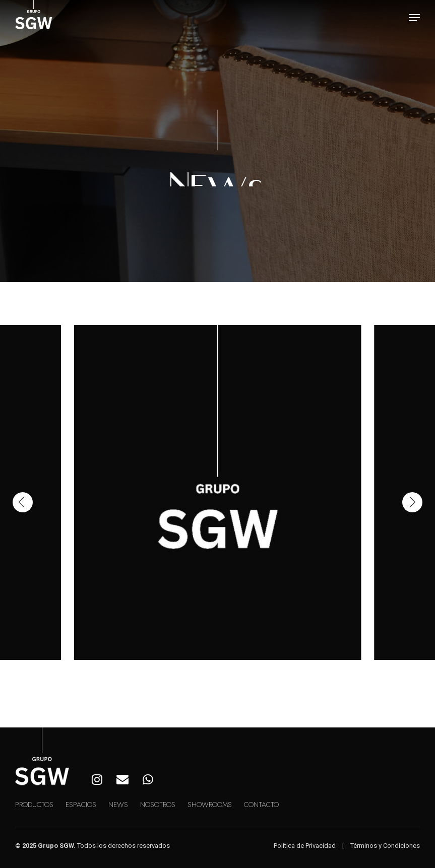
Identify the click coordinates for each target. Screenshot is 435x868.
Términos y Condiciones (385, 846)
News (118, 805)
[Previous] (23, 502)
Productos (34, 805)
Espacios (81, 805)
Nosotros (158, 805)
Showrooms (210, 805)
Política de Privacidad (305, 846)
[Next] (412, 502)
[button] (414, 18)
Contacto (261, 805)
